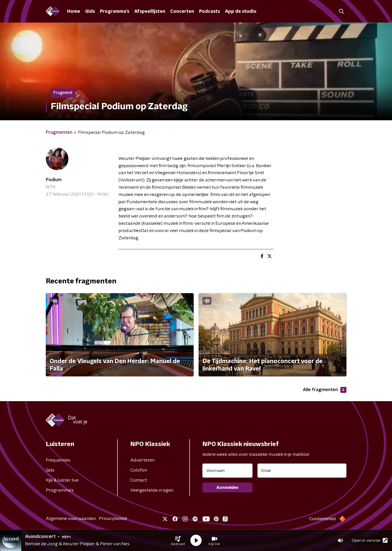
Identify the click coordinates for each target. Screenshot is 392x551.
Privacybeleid (113, 519)
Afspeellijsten (150, 12)
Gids (90, 12)
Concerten (182, 12)
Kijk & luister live (62, 480)
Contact (139, 480)
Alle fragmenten (325, 390)
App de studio (241, 12)
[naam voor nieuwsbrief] (227, 471)
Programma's (115, 12)
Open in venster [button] (370, 540)
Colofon (139, 470)
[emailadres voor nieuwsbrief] (302, 471)
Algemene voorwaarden (71, 519)
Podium (54, 180)
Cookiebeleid (323, 519)
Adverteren (142, 460)
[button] (178, 540)
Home (74, 12)
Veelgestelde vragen (152, 490)
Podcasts (210, 12)
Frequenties (58, 460)
